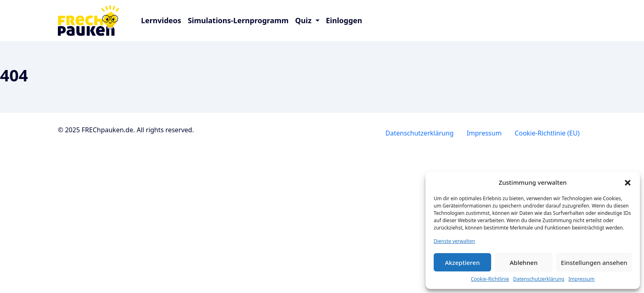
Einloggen (344, 20)
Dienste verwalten (454, 241)
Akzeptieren (462, 262)
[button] (628, 182)
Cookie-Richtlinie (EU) (547, 133)
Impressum (581, 279)
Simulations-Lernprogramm (238, 20)
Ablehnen (524, 262)
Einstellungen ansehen (594, 262)
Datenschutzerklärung (539, 279)
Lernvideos (161, 20)
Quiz (304, 20)
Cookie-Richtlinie (490, 279)
